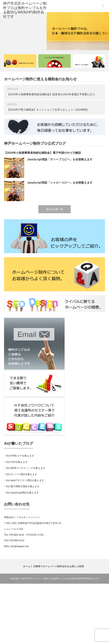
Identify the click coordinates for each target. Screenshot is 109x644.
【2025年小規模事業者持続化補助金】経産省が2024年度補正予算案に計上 (51, 94)
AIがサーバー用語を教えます (21, 474)
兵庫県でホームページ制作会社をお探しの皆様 (59, 566)
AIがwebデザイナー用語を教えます (25, 480)
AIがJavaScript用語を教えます (22, 493)
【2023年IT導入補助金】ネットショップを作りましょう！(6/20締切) (48, 110)
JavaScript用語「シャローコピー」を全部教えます (60, 183)
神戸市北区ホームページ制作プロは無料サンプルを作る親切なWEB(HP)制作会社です (60, 579)
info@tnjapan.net (19, 546)
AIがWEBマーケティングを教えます (26, 468)
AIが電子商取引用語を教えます (23, 486)
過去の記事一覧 (55, 209)
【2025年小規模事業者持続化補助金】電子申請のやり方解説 (42, 153)
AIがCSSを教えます (17, 462)
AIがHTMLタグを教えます (20, 456)
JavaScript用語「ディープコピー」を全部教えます (60, 159)
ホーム (27, 566)
